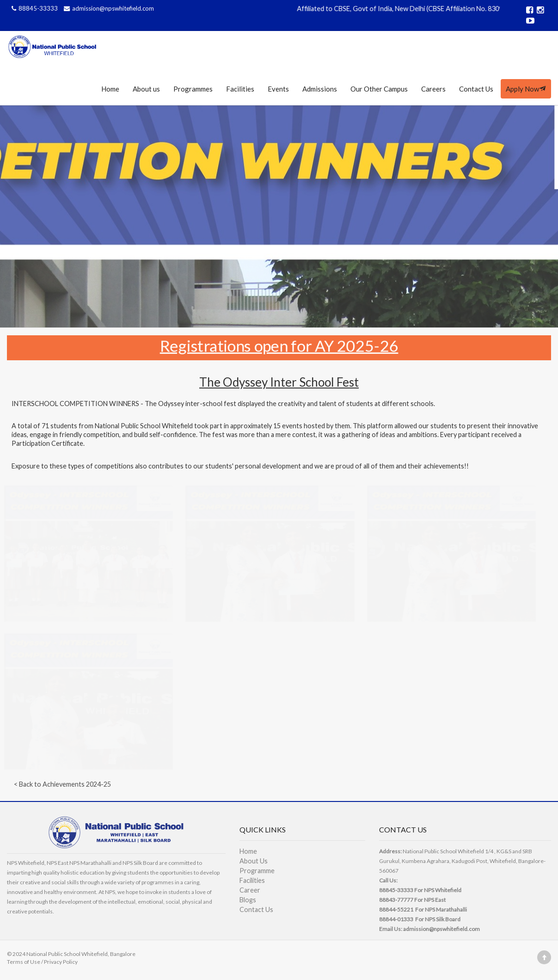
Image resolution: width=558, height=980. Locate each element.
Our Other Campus (379, 89)
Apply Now (526, 89)
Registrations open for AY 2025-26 (279, 345)
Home (110, 89)
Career (250, 890)
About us (146, 89)
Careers (433, 89)
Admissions (320, 89)
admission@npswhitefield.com (108, 8)
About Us (254, 861)
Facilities (240, 89)
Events (278, 89)
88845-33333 (34, 8)
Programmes (193, 89)
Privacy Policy (61, 962)
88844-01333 (396, 919)
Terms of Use (24, 962)
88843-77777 (396, 900)
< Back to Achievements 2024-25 (62, 784)
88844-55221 (396, 909)
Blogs (248, 900)
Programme (257, 871)
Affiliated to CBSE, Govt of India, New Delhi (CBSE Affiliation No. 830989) (411, 9)
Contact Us (476, 89)
